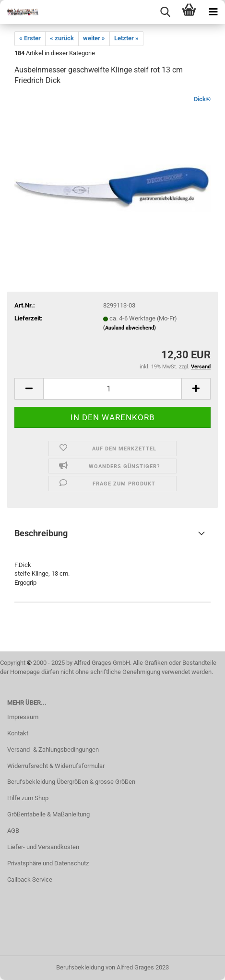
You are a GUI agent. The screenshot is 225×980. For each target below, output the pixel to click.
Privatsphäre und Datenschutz (48, 863)
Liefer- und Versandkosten (43, 847)
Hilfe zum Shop (28, 798)
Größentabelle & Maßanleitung (48, 814)
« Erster (30, 38)
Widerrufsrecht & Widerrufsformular (56, 766)
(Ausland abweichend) (130, 328)
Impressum (23, 717)
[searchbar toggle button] (165, 12)
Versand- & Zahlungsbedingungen (53, 750)
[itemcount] (112, 389)
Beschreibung (41, 533)
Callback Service (30, 880)
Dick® (202, 99)
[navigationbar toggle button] (213, 12)
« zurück (62, 38)
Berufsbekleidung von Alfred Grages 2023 (112, 967)
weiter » (94, 38)
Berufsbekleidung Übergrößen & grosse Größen (71, 782)
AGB (13, 831)
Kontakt (18, 733)
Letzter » (126, 38)
